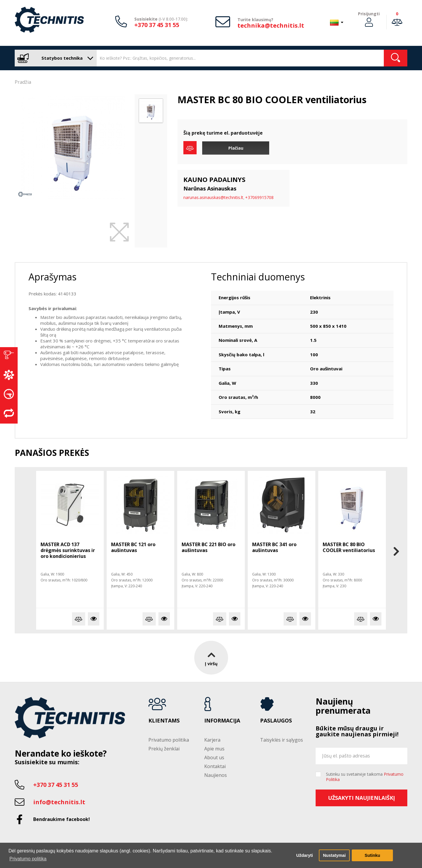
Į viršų (211, 657)
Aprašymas (52, 277)
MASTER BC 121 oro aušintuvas (133, 547)
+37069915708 (259, 197)
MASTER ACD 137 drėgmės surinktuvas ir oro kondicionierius (68, 550)
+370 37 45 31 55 (157, 25)
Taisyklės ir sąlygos (282, 740)
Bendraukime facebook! (62, 819)
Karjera (212, 740)
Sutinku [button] (372, 855)
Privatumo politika (169, 740)
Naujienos (216, 775)
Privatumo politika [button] (28, 859)
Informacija (222, 721)
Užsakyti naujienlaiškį (361, 798)
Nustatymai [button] (334, 855)
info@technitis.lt (59, 802)
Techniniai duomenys (258, 277)
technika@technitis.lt (271, 25)
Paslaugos (276, 721)
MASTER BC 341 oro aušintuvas (274, 547)
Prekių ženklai (164, 749)
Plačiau (236, 148)
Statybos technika (54, 58)
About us (214, 757)
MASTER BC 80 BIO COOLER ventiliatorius (349, 547)
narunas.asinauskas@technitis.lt (213, 197)
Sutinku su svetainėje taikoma (365, 777)
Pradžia (23, 82)
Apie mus (214, 749)
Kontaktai (215, 766)
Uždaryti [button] (305, 855)
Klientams (164, 721)
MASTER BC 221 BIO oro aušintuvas (209, 547)
